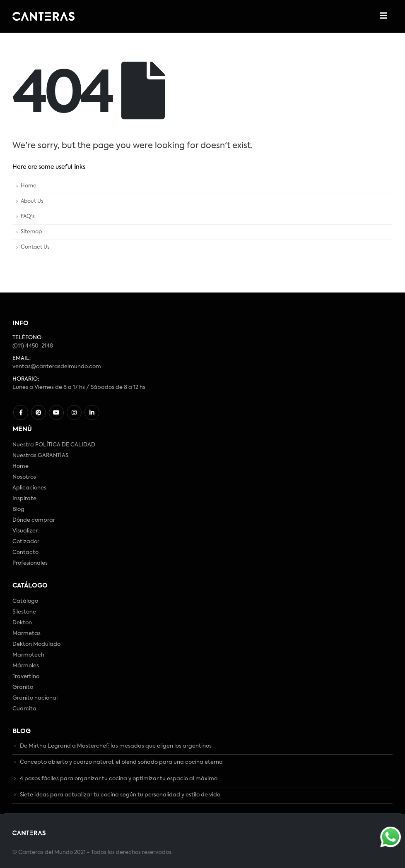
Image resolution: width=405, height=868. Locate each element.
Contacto (25, 553)
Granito (23, 687)
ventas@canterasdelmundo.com (57, 367)
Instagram (74, 412)
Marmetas (27, 634)
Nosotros (24, 477)
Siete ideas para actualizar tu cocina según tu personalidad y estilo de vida (120, 795)
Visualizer (25, 531)
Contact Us (35, 247)
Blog (18, 510)
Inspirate (24, 499)
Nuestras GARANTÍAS (40, 456)
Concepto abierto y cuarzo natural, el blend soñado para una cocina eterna (121, 763)
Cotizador (26, 542)
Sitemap (31, 232)
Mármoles (26, 666)
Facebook (21, 412)
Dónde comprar (34, 520)
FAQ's (28, 217)
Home (29, 186)
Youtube (56, 412)
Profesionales (30, 563)
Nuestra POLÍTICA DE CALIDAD (54, 445)
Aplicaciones (29, 488)
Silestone (24, 612)
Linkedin (92, 412)
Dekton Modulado (36, 644)
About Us (32, 201)
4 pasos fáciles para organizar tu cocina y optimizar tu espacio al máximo (119, 779)
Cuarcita (24, 709)
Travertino (26, 677)
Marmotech (28, 655)
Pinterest (39, 412)
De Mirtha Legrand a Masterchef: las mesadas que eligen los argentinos (116, 746)
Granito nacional (35, 698)
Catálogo (25, 601)
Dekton (22, 623)
